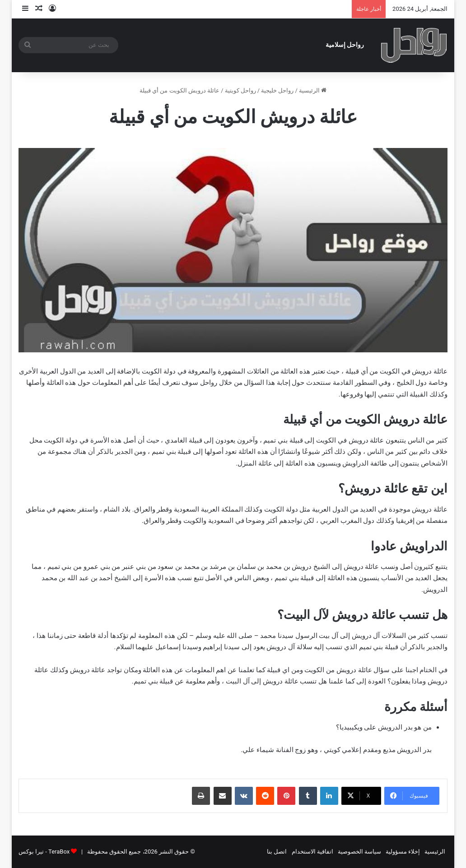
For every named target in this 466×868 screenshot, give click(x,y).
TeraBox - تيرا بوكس (44, 852)
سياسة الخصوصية (359, 852)
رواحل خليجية (277, 90)
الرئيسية (313, 90)
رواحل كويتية (240, 90)
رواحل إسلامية (345, 45)
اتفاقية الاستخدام (312, 852)
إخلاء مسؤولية (403, 852)
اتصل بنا (277, 852)
